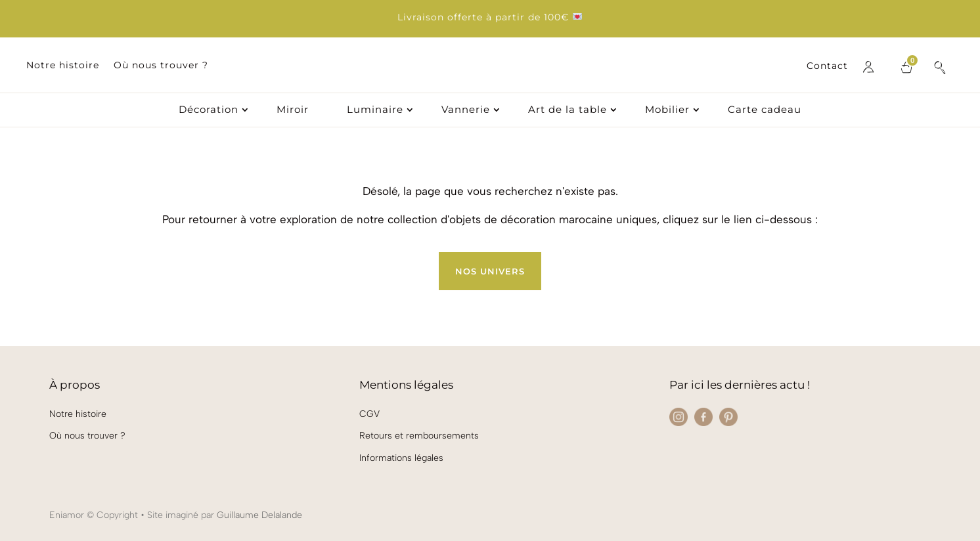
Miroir (293, 110)
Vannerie (466, 110)
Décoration (209, 110)
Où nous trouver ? (161, 66)
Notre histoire (63, 66)
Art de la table (568, 110)
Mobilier (667, 110)
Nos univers (490, 271)
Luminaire (375, 110)
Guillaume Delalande (259, 515)
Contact (827, 66)
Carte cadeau (765, 110)
